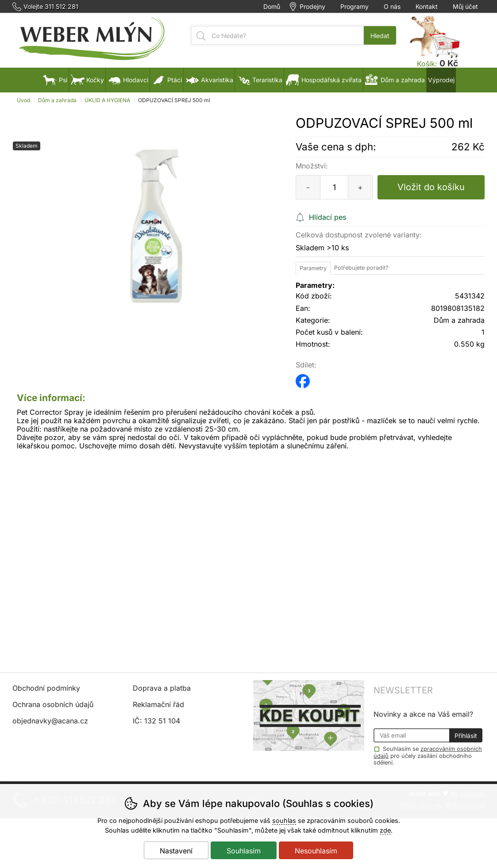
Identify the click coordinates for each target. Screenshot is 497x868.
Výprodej (441, 80)
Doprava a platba (162, 688)
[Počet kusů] (334, 187)
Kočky (87, 80)
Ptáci (167, 80)
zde (385, 830)
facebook (303, 378)
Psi (55, 80)
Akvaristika (209, 80)
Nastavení (176, 851)
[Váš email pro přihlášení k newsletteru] (411, 735)
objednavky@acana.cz (50, 721)
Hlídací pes (327, 217)
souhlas (284, 820)
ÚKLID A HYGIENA (107, 100)
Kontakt (427, 7)
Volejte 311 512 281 (51, 7)
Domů (272, 7)
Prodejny (312, 7)
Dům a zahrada (57, 100)
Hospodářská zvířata (324, 80)
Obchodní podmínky (46, 688)
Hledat (380, 36)
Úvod (23, 100)
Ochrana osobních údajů (53, 704)
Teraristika (259, 80)
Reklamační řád (158, 704)
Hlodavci (128, 80)
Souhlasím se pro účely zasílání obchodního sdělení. (428, 755)
